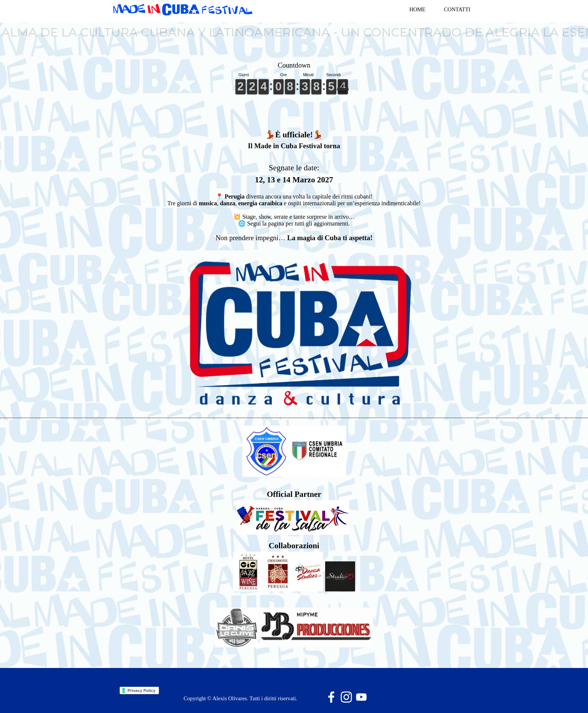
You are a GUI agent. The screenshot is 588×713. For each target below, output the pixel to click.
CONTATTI (457, 9)
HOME (417, 9)
